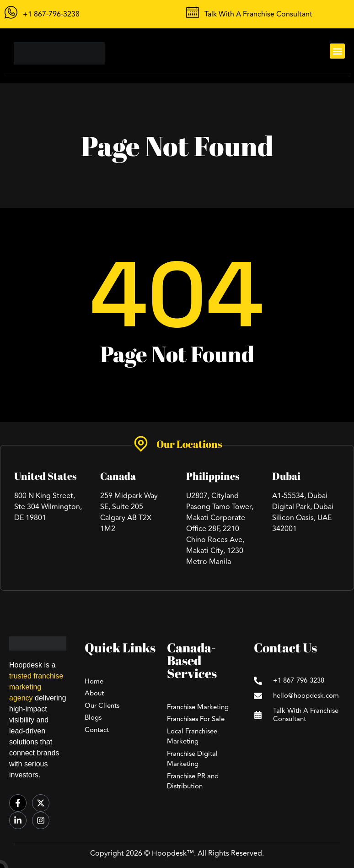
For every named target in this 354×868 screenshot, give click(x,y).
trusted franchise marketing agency (36, 687)
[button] (337, 51)
